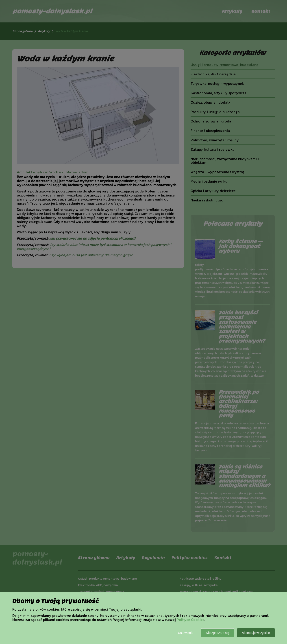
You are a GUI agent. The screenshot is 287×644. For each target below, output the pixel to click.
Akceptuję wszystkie (256, 633)
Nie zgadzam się (217, 633)
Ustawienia (186, 633)
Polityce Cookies (190, 620)
